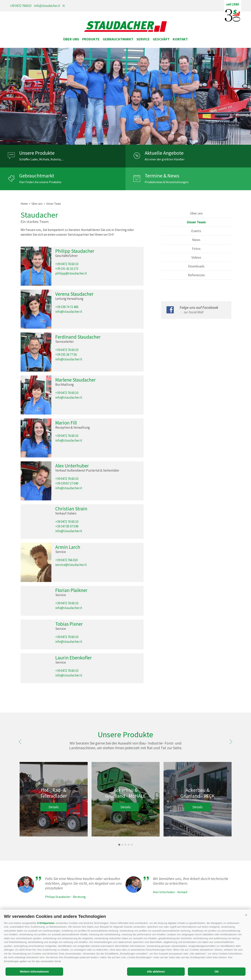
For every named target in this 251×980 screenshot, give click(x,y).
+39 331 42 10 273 (67, 269)
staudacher (125, 27)
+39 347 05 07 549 (67, 526)
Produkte (91, 39)
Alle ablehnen (156, 972)
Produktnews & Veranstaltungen (167, 182)
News (196, 240)
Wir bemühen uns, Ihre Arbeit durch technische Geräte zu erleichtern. (191, 881)
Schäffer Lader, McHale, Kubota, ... (41, 159)
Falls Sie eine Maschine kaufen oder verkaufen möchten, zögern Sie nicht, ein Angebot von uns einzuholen (83, 883)
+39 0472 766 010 (66, 560)
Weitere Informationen (34, 972)
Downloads (196, 266)
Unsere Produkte (37, 153)
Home (24, 204)
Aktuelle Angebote (164, 153)
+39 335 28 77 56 (66, 355)
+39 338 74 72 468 (67, 307)
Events (196, 231)
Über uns (71, 39)
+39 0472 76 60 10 (67, 264)
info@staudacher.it (47, 6)
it (64, 6)
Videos (196, 257)
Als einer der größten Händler (165, 159)
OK (217, 972)
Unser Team (53, 204)
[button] (246, 915)
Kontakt (180, 39)
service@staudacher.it (71, 565)
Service (143, 39)
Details (54, 807)
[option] (125, 96)
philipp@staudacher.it (71, 273)
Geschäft (161, 39)
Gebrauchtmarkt (118, 39)
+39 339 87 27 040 (67, 483)
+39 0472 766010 (21, 6)
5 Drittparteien (46, 923)
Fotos (196, 249)
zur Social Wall (194, 312)
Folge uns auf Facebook (199, 307)
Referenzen (196, 275)
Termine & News (162, 176)
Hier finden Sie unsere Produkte (40, 182)
